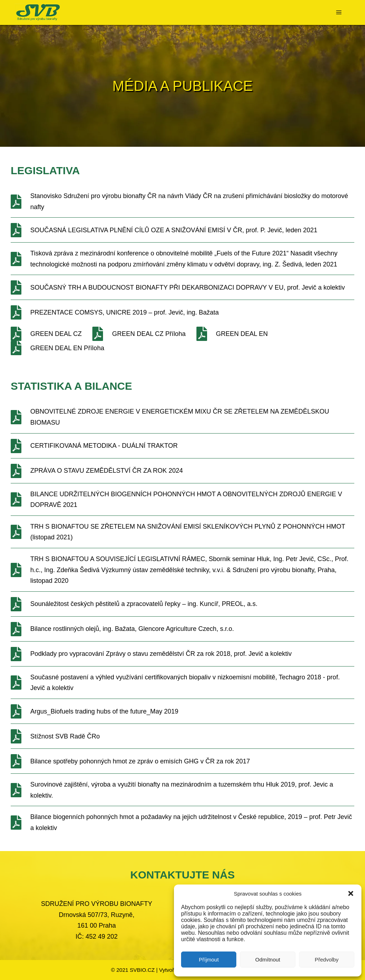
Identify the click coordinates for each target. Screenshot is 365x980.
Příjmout (209, 960)
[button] (351, 893)
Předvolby (327, 960)
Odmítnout (268, 960)
